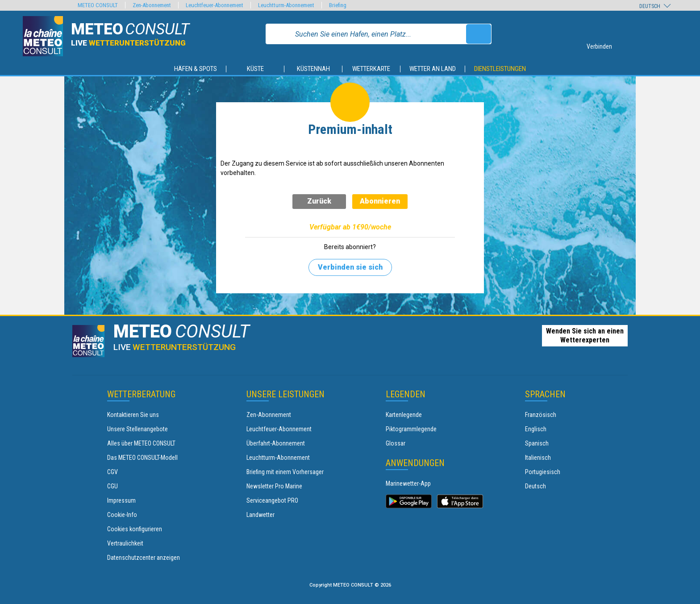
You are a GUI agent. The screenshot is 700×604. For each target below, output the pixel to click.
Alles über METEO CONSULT (141, 443)
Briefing (338, 5)
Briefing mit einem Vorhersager (285, 472)
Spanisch (537, 443)
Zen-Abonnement (269, 415)
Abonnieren (380, 201)
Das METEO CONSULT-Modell (142, 458)
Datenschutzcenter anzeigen (144, 558)
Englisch (536, 429)
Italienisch (538, 458)
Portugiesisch (543, 472)
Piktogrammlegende (411, 429)
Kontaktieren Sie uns (133, 415)
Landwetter (260, 515)
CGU (112, 486)
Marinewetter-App (408, 483)
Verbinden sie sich (350, 267)
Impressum (121, 500)
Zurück (319, 201)
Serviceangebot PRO (272, 500)
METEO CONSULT (98, 5)
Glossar (396, 443)
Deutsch (535, 486)
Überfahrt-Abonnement (276, 443)
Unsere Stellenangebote (137, 429)
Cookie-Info (122, 515)
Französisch (541, 415)
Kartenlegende (404, 415)
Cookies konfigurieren (135, 529)
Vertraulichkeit (125, 543)
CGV (112, 472)
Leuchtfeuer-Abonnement (279, 429)
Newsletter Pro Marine (274, 486)
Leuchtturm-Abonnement (278, 458)
